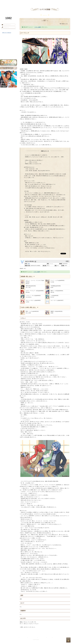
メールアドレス (2, 25)
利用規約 (17, 638)
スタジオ (46, 2)
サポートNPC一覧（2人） (30, 307)
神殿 (16, 2)
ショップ (56, 2)
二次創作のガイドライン (42, 638)
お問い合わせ (8, 55)
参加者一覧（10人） (28, 276)
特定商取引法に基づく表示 (33, 638)
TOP (5, 2)
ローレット (26, 2)
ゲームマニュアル (8, 44)
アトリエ (36, 2)
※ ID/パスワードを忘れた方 (7, 33)
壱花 (29, 264)
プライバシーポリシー (23, 638)
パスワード (2, 27)
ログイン (5, 30)
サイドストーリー (8, 42)
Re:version (55, 638)
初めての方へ (8, 52)
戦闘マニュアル (8, 50)
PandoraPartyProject (8, 8)
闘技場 (67, 2)
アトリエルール (8, 48)
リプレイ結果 (37, 27)
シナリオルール (8, 47)
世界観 (8, 39)
